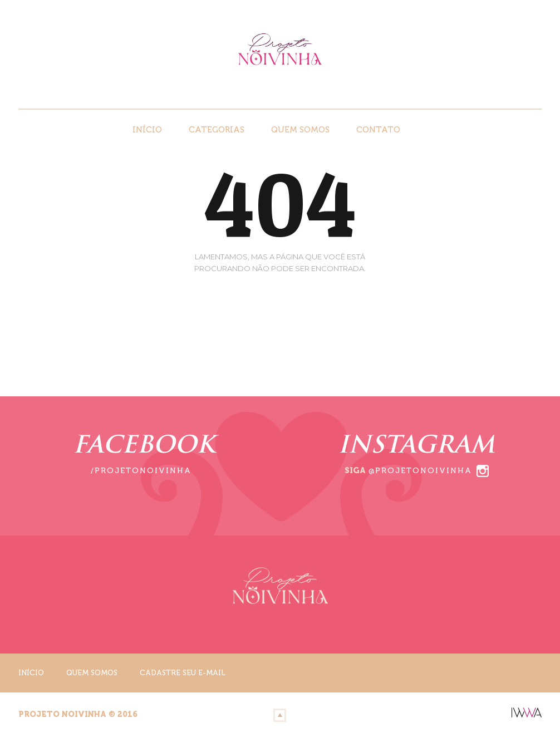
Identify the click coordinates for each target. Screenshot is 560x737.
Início (147, 130)
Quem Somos (300, 130)
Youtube (534, 90)
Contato (378, 130)
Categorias (217, 130)
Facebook (503, 90)
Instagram (518, 90)
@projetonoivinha (420, 471)
